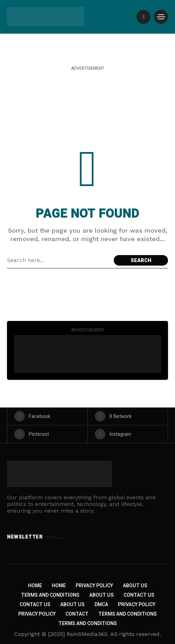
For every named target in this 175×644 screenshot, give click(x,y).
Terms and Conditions (50, 595)
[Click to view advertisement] (87, 354)
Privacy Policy (94, 586)
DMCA (101, 605)
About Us (135, 586)
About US (72, 605)
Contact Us (139, 595)
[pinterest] (47, 434)
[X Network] (128, 416)
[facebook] (47, 416)
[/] (143, 17)
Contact (77, 614)
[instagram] (128, 434)
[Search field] (59, 260)
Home (35, 586)
